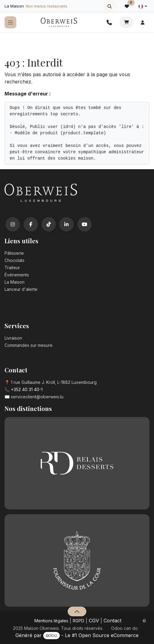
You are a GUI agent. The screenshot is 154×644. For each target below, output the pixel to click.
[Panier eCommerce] (126, 22)
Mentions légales (51, 621)
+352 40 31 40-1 (27, 389)
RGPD (79, 621)
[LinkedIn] (66, 224)
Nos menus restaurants (47, 6)
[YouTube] (85, 224)
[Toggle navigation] (10, 22)
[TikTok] (49, 224)
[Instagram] (13, 224)
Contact (112, 621)
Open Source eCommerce (109, 635)
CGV (94, 621)
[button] (110, 6)
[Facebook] (31, 224)
